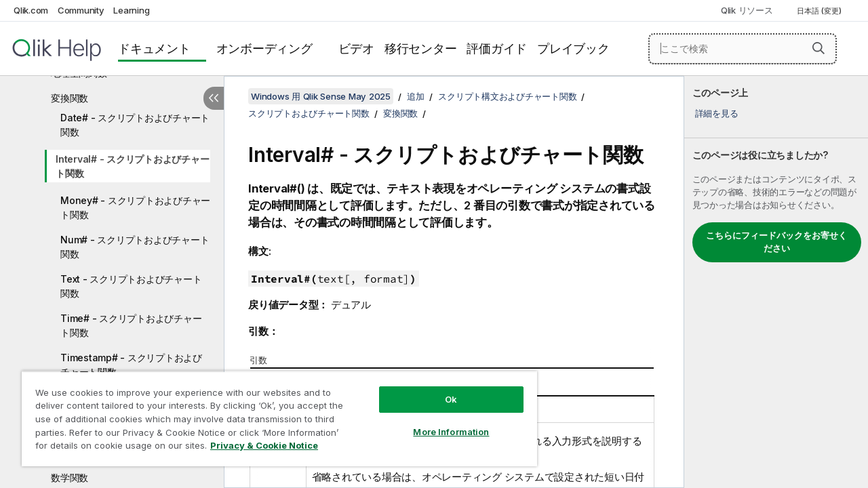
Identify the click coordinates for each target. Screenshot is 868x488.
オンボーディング (264, 48)
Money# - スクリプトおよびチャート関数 (135, 207)
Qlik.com (31, 10)
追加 (416, 96)
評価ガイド (497, 48)
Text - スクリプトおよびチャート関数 (131, 286)
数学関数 (70, 477)
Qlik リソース (747, 10)
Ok (441, 389)
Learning (131, 10)
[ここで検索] (743, 49)
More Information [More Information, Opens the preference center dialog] (441, 422)
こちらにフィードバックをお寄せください (776, 242)
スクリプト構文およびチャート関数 (507, 96)
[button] (818, 48)
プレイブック (573, 48)
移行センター (421, 48)
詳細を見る (717, 113)
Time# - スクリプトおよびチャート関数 (131, 325)
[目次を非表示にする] (214, 98)
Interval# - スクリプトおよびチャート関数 (132, 166)
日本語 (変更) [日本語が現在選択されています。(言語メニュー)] (820, 11)
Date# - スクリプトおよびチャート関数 (135, 125)
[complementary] (776, 282)
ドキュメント (154, 48)
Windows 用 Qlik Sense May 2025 (321, 96)
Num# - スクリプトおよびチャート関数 (135, 247)
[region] (273, 413)
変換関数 (70, 98)
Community (81, 10)
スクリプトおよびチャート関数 (309, 113)
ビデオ (356, 48)
